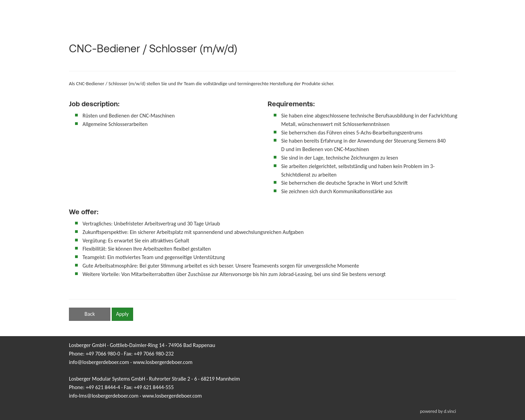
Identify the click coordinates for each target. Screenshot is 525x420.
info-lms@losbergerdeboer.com (104, 396)
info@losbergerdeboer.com (99, 362)
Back (90, 314)
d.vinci (450, 411)
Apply (122, 314)
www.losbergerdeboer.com (162, 362)
